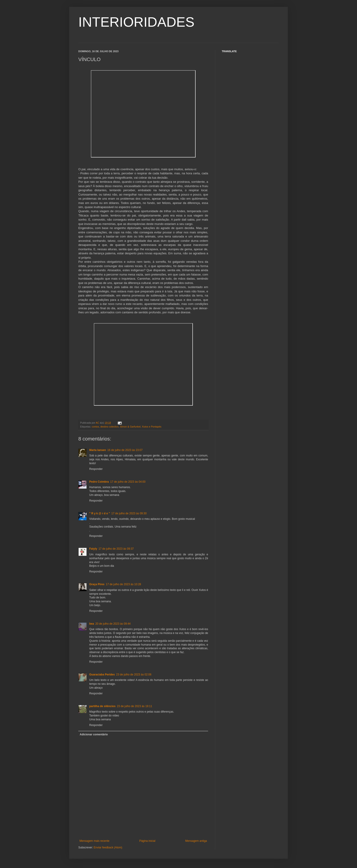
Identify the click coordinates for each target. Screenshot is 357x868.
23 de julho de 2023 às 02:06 (134, 675)
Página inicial (147, 841)
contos (95, 427)
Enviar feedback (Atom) (108, 847)
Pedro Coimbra (99, 482)
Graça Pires (97, 584)
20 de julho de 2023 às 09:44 (113, 624)
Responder (96, 469)
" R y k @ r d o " (100, 513)
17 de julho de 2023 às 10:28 (124, 584)
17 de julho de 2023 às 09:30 (129, 513)
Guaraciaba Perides (102, 675)
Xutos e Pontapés (152, 427)
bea (92, 624)
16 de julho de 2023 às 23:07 (125, 450)
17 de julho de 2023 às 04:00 (128, 482)
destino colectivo (110, 427)
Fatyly (93, 549)
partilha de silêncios (102, 706)
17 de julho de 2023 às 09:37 (116, 549)
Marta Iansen (98, 450)
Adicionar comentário (94, 734)
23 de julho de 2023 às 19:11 (134, 706)
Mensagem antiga (196, 841)
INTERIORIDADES (136, 22)
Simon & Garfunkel (130, 427)
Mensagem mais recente (94, 841)
